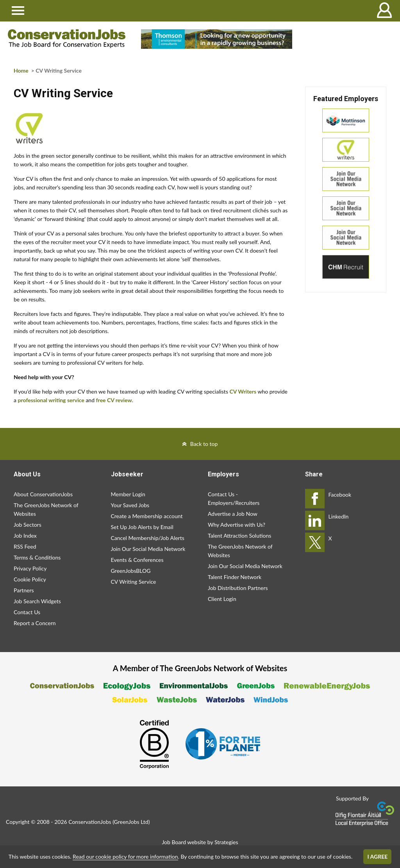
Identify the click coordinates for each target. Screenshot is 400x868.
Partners (24, 590)
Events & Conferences (137, 560)
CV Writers (243, 391)
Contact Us (27, 612)
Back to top (204, 444)
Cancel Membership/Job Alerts (148, 538)
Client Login (222, 599)
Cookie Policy (30, 579)
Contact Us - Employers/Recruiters (234, 498)
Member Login (128, 494)
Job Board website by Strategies (200, 842)
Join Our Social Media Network (148, 549)
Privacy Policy (30, 568)
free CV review (114, 400)
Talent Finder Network (235, 577)
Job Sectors (28, 525)
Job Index (25, 536)
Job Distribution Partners (238, 588)
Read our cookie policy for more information (125, 856)
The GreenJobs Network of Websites (46, 509)
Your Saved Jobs (130, 505)
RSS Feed (25, 546)
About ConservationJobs (43, 494)
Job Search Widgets (37, 601)
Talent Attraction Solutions (239, 536)
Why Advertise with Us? (237, 525)
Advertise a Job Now (233, 514)
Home (21, 70)
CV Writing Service (134, 582)
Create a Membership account (147, 516)
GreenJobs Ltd (131, 822)
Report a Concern (35, 623)
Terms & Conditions (37, 557)
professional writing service (51, 400)
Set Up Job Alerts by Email (142, 527)
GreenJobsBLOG (131, 571)
